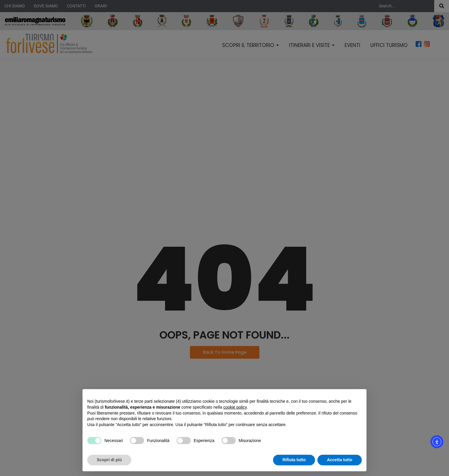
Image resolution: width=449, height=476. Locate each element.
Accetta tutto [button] (340, 460)
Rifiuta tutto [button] (294, 460)
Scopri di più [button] (109, 460)
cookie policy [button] (235, 407)
